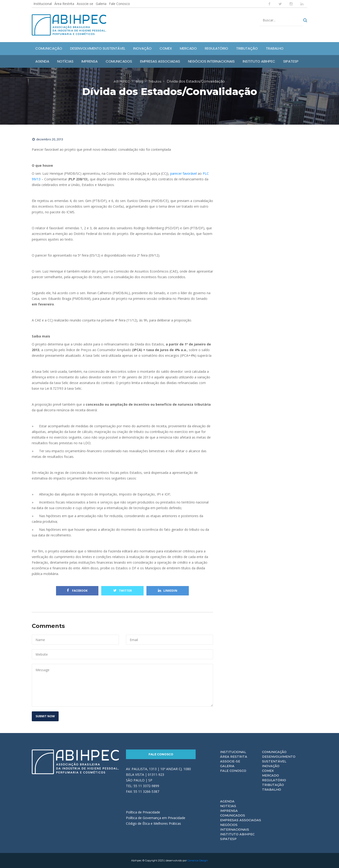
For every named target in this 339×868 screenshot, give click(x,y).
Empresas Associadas (241, 820)
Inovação (271, 766)
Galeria (101, 4)
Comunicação (274, 752)
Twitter (123, 591)
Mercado (270, 775)
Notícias (228, 806)
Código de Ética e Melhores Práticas (153, 823)
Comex (268, 771)
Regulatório (274, 780)
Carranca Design (198, 860)
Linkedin (168, 591)
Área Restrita (64, 4)
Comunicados (233, 815)
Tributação (273, 785)
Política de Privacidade (143, 812)
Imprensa (229, 811)
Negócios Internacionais (235, 827)
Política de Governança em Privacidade (156, 818)
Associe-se (85, 4)
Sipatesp (228, 839)
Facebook (77, 591)
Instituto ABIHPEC (237, 834)
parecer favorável (184, 173)
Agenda (227, 801)
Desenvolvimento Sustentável (279, 759)
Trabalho (272, 789)
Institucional (43, 4)
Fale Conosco (119, 4)
